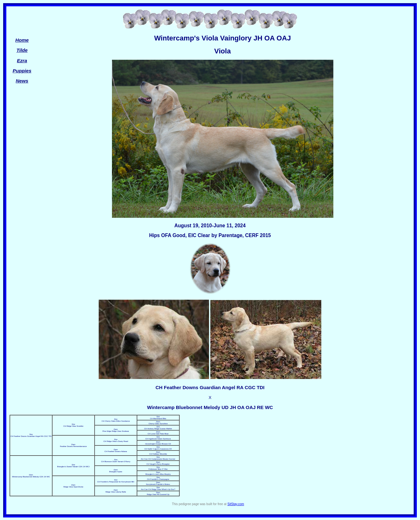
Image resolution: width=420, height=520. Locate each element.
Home (22, 40)
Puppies (22, 71)
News (22, 81)
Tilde (22, 50)
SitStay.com (236, 504)
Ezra (22, 61)
